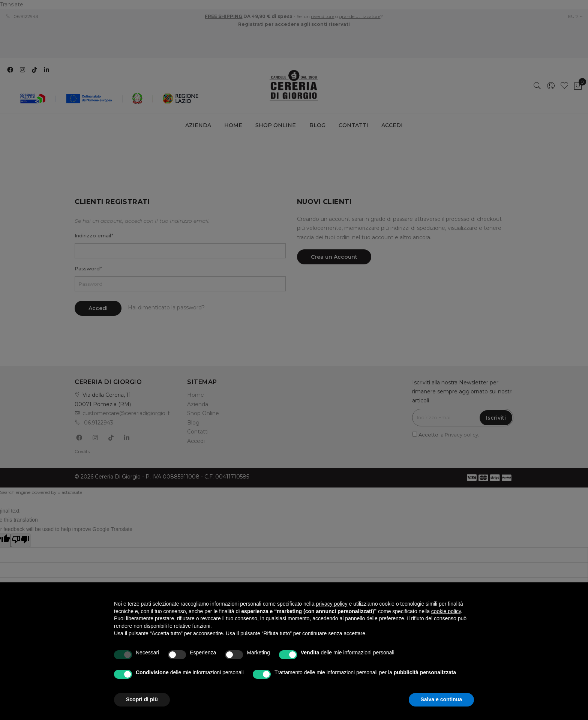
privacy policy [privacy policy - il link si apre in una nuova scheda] (332, 604)
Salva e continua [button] (441, 699)
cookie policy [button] (446, 611)
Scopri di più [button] (142, 699)
